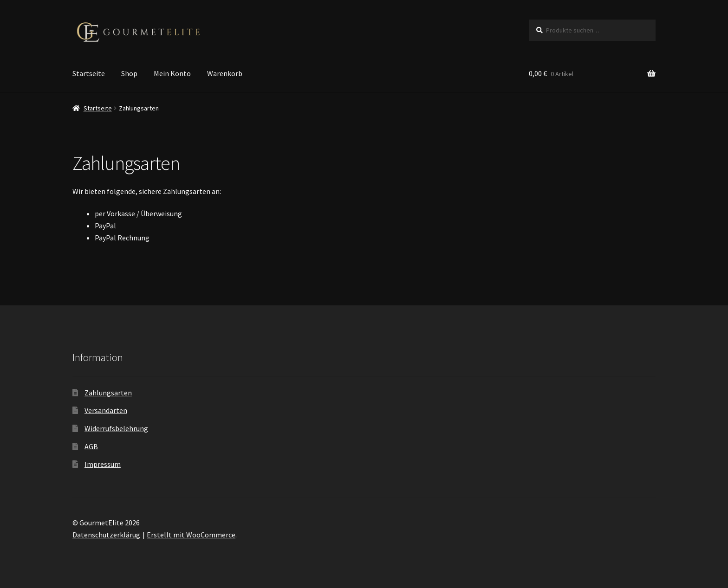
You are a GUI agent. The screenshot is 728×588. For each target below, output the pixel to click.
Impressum (103, 464)
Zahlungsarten (108, 393)
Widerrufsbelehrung (116, 428)
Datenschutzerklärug (106, 535)
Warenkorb (225, 73)
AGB (91, 446)
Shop (129, 73)
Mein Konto (172, 73)
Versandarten (106, 410)
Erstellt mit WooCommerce (191, 535)
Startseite (89, 73)
